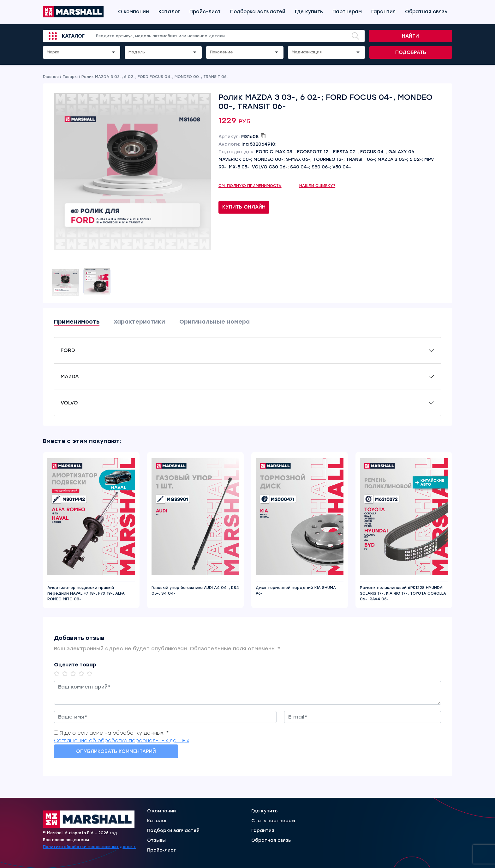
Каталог (169, 12)
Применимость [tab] (77, 322)
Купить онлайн (244, 207)
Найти (410, 36)
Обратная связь (426, 12)
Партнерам (347, 12)
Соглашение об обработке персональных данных (122, 741)
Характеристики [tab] (139, 322)
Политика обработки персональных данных (89, 847)
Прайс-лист (205, 12)
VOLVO (69, 403)
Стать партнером (273, 821)
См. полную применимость (250, 186)
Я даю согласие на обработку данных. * (114, 733)
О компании (134, 12)
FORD (68, 350)
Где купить (309, 12)
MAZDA (70, 376)
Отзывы (156, 841)
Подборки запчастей (173, 831)
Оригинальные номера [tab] (215, 322)
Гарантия (383, 12)
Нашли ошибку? (317, 186)
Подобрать (411, 52)
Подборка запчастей (258, 12)
